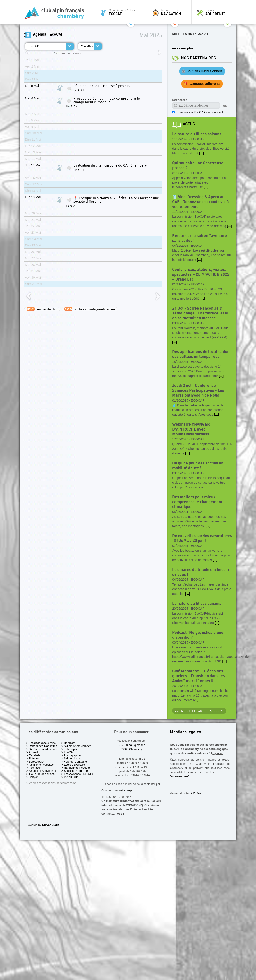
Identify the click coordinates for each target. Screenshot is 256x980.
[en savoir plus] (180, 776)
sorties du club (42, 309)
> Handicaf (68, 743)
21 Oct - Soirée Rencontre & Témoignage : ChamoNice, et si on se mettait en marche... (200, 313)
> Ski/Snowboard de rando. (43, 749)
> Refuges (33, 758)
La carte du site (170, 12)
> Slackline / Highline (75, 771)
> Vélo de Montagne (74, 762)
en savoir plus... (184, 48)
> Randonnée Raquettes (42, 746)
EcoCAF (33, 46)
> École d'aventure (73, 765)
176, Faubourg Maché (131, 745)
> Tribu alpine (70, 749)
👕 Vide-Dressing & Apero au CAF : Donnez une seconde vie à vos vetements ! (201, 202)
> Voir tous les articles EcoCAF (199, 711)
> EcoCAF (68, 752)
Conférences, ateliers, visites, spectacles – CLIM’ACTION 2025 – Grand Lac (201, 275)
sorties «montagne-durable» (90, 309)
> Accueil (32, 752)
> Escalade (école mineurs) (43, 743)
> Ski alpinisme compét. (76, 746)
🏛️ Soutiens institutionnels (202, 71)
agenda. (218, 753)
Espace (215, 12)
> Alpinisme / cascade (40, 765)
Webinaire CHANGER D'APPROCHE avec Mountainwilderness (191, 429)
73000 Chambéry (131, 749)
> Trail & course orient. (40, 774)
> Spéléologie (35, 762)
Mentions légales (185, 732)
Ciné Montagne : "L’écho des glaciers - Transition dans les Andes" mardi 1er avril (199, 676)
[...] (202, 153)
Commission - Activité (122, 12)
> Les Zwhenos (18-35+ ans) (80, 774)
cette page (126, 790)
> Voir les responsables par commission (51, 783)
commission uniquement (199, 112)
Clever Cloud (51, 825)
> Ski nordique (71, 758)
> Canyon (32, 777)
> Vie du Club (70, 777)
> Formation (34, 768)
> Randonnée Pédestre (76, 768)
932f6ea (196, 793)
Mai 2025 (87, 46)
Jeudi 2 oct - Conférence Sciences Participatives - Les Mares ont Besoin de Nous (198, 391)
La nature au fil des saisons (197, 134)
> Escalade (33, 755)
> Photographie (71, 755)
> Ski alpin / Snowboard (41, 771)
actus (189, 124)
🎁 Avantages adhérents (202, 84)
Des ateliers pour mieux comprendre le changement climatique (197, 502)
